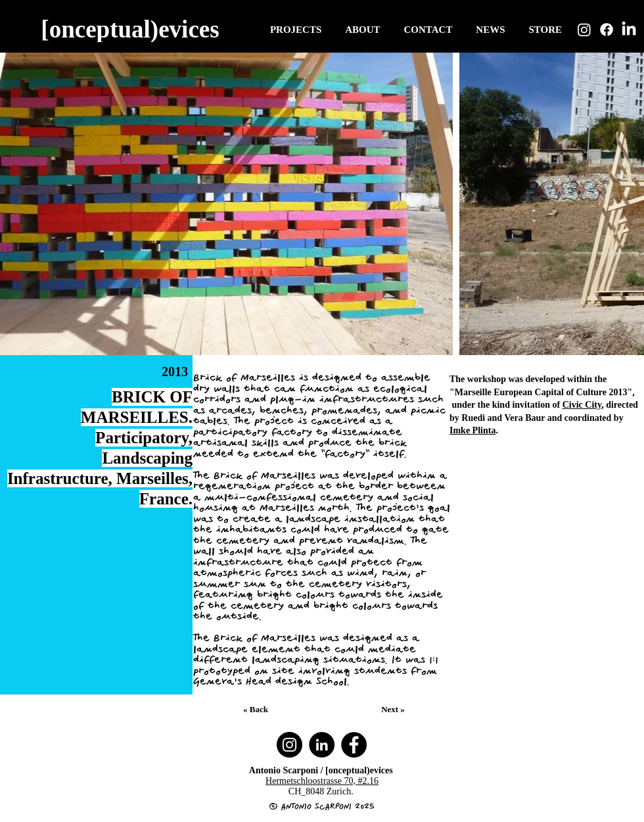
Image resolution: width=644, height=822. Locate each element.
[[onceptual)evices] (131, 29)
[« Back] (257, 710)
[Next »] (394, 710)
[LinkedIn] (629, 30)
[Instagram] (584, 30)
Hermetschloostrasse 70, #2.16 (322, 781)
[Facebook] (607, 30)
